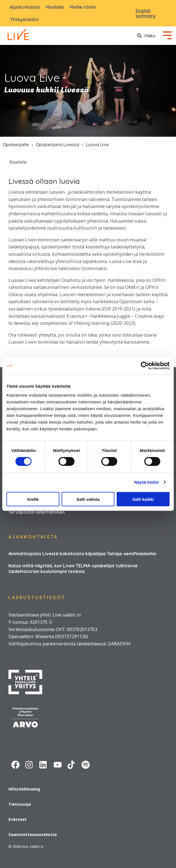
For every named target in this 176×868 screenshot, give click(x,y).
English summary (145, 13)
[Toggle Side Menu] (167, 35)
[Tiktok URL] (72, 764)
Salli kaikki (143, 499)
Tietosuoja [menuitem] (20, 804)
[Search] (146, 36)
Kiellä (33, 499)
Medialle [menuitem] (55, 7)
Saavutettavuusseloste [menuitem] (33, 834)
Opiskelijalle (16, 145)
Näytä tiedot (147, 482)
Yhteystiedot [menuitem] (24, 19)
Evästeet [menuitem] (18, 819)
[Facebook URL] (15, 764)
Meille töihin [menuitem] (83, 7)
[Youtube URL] (58, 764)
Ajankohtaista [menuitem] (25, 7)
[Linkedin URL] (44, 764)
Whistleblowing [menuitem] (24, 789)
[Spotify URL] (86, 764)
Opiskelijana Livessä (57, 145)
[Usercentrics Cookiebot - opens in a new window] (145, 366)
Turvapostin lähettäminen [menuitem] (37, 512)
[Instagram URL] (30, 764)
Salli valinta (88, 499)
